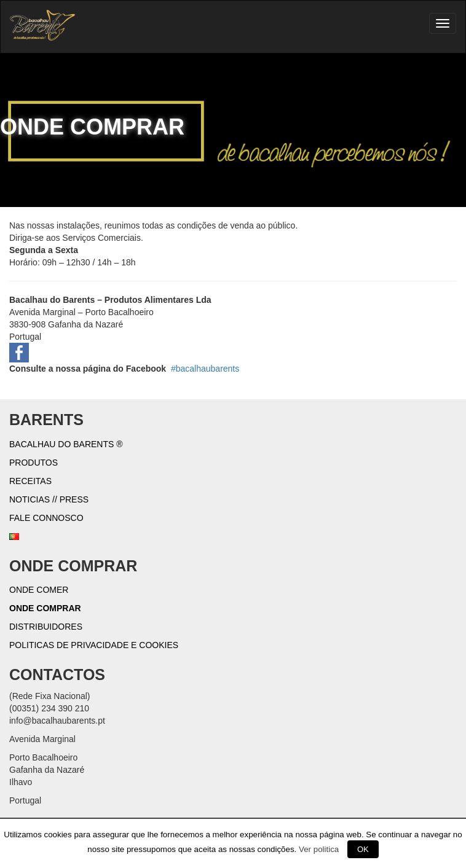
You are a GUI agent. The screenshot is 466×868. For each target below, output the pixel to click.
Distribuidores (46, 627)
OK (363, 849)
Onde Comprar (45, 608)
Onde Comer (39, 590)
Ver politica (319, 849)
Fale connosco (46, 518)
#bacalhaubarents (205, 369)
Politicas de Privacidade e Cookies (94, 645)
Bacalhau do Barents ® (66, 444)
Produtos (34, 463)
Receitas (30, 481)
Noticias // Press (49, 499)
